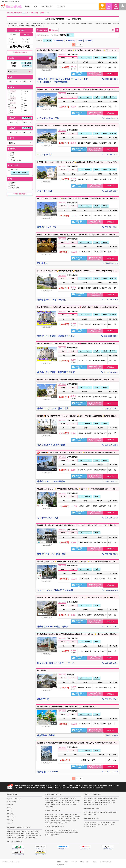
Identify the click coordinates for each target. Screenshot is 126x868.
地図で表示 (53, 30)
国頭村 (67, 800)
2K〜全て (13, 98)
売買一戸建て (10, 814)
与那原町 (9, 838)
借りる (27, 7)
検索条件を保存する (20, 52)
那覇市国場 (106, 822)
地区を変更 (27, 66)
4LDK (25, 110)
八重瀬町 (19, 838)
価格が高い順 (71, 41)
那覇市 (9, 831)
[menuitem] (12, 7)
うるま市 (14, 836)
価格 (10, 77)
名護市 (9, 833)
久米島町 (30, 838)
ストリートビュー (85, 58)
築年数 (11, 138)
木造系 (12, 158)
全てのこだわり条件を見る (20, 173)
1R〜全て (13, 91)
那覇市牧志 (93, 826)
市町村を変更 (26, 63)
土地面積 (20, 128)
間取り (11, 87)
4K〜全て (13, 108)
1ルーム (26, 91)
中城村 (32, 833)
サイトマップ (74, 862)
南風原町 (38, 836)
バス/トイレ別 (14, 169)
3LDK (25, 105)
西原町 (28, 833)
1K (11, 94)
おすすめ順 (48, 41)
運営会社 (59, 862)
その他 (27, 42)
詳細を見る (111, 74)
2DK (12, 101)
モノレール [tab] (13, 71)
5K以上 (12, 113)
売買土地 (9, 811)
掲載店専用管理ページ (62, 865)
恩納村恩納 (112, 822)
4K (25, 108)
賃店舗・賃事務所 (12, 802)
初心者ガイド (61, 7)
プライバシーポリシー (85, 862)
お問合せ (66, 862)
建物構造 (11, 149)
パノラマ (113, 58)
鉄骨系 (12, 155)
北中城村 (37, 833)
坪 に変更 (27, 118)
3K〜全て (13, 103)
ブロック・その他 (15, 160)
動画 (105, 58)
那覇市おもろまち (109, 824)
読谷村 (32, 831)
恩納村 (37, 831)
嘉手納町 (28, 831)
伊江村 (51, 807)
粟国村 (65, 823)
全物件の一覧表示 (20, 30)
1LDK (12, 96)
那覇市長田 (101, 824)
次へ (81, 45)
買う (36, 7)
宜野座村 (23, 836)
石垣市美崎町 (87, 822)
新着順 (80, 41)
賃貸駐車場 (10, 805)
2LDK (25, 101)
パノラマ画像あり (15, 188)
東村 (70, 800)
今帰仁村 (18, 833)
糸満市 (34, 836)
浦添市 (13, 831)
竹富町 (51, 823)
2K (25, 98)
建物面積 (20, 118)
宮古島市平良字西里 (97, 822)
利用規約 (95, 862)
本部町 (13, 833)
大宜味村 (23, 833)
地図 (97, 58)
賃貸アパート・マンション (14, 799)
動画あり (13, 185)
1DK (25, 94)
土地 (12, 39)
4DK (12, 110)
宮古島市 (24, 838)
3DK (12, 105)
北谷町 (23, 831)
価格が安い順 (59, 41)
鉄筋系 (12, 153)
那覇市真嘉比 (94, 824)
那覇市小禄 (87, 826)
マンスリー (10, 823)
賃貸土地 (9, 808)
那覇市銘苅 (87, 824)
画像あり (13, 183)
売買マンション (11, 817)
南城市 (14, 838)
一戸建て (27, 39)
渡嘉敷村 (61, 823)
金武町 (18, 836)
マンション (14, 42)
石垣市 (35, 838)
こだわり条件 (13, 165)
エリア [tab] (11, 58)
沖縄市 (9, 836)
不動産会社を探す (47, 7)
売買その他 (10, 820)
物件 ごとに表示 (42, 30)
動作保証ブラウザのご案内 (106, 862)
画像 (10, 179)
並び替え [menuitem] (39, 41)
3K (25, 103)
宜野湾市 (18, 831)
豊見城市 (29, 836)
